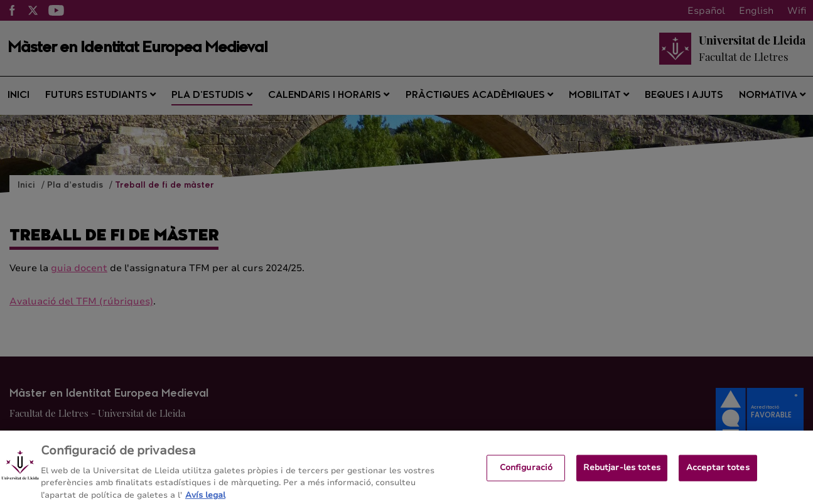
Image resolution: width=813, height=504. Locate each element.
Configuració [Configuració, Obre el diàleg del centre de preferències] (526, 471)
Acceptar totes (718, 471)
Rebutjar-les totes (622, 471)
